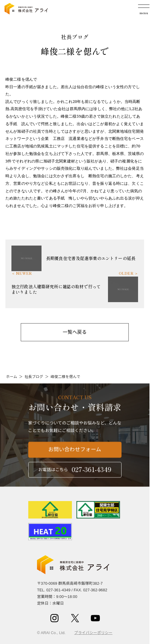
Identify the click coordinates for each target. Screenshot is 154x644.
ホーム (12, 377)
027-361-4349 (58, 590)
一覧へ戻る (75, 332)
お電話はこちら (75, 472)
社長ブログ (34, 377)
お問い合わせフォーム (75, 452)
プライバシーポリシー (93, 633)
